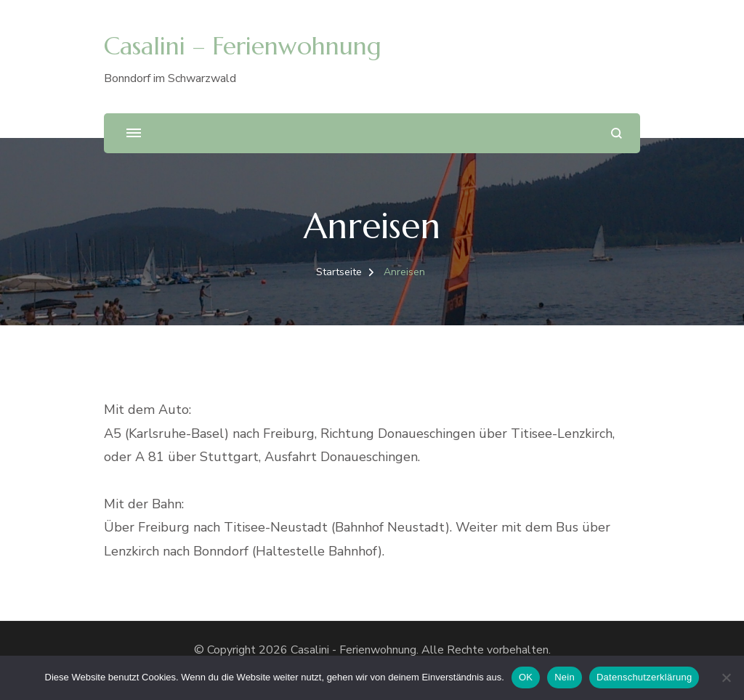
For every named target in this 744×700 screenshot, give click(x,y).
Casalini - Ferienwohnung (353, 650)
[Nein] (726, 677)
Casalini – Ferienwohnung (243, 46)
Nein (565, 677)
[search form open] (616, 133)
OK (526, 677)
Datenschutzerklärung (644, 677)
